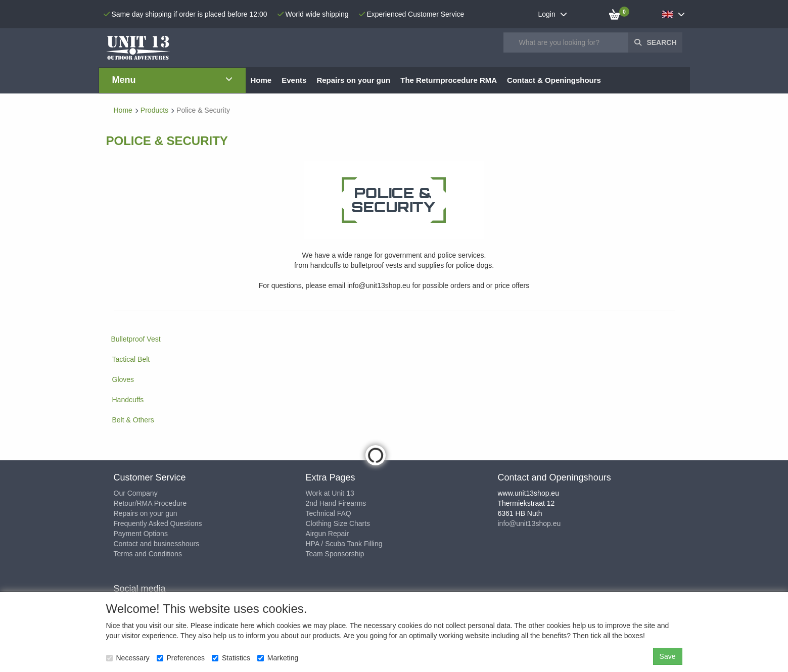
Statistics (231, 658)
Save (668, 656)
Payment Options (141, 534)
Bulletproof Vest (136, 339)
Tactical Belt (131, 359)
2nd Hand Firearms (336, 503)
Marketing (278, 658)
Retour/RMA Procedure (150, 503)
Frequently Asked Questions (158, 523)
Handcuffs (128, 400)
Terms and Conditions (148, 554)
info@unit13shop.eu (529, 523)
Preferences (181, 658)
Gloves (123, 379)
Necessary (128, 658)
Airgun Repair (328, 534)
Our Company (136, 493)
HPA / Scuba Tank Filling (344, 544)
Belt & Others (133, 420)
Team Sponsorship (335, 554)
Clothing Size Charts (338, 523)
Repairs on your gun (146, 513)
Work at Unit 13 (330, 493)
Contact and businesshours (157, 544)
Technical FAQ (329, 513)
